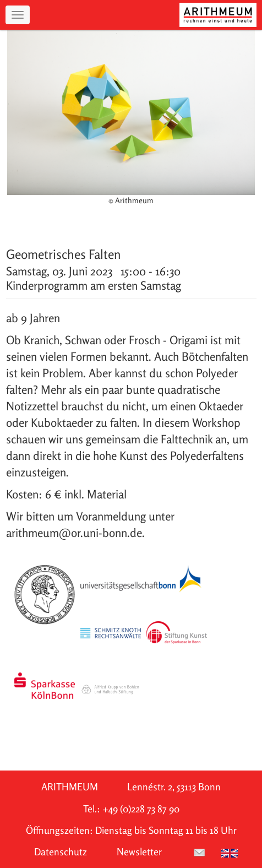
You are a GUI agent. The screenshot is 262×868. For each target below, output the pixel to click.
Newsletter (139, 852)
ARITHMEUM (70, 787)
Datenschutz (61, 852)
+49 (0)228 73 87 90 (141, 809)
